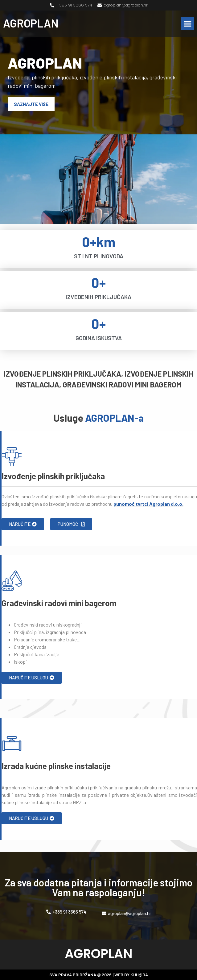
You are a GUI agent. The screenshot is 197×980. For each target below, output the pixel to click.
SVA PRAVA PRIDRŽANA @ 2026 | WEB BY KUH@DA (99, 975)
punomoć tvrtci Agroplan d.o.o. (148, 504)
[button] (188, 24)
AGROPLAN (31, 23)
